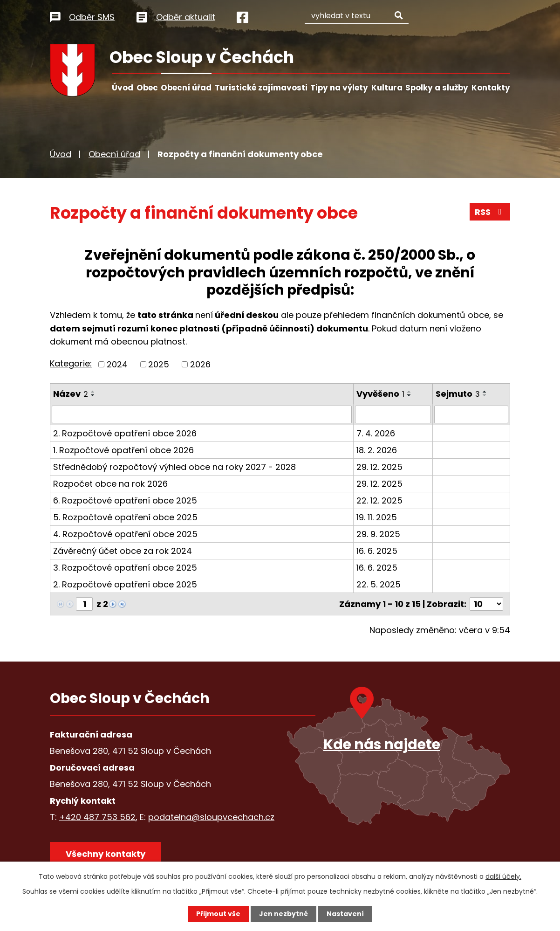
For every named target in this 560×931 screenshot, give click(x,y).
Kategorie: (71, 363)
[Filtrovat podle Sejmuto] (471, 414)
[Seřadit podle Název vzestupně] (93, 392)
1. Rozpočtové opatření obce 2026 (123, 450)
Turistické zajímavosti (261, 88)
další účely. (503, 876)
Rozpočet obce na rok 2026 (110, 484)
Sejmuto (458, 394)
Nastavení (345, 914)
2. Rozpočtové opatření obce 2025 (125, 584)
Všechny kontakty (106, 854)
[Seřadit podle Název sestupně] (93, 395)
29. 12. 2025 (379, 467)
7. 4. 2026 (376, 433)
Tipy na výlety (339, 88)
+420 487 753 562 (97, 817)
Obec (147, 88)
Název (71, 394)
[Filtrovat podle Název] (202, 414)
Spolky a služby (437, 88)
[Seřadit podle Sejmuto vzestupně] (485, 392)
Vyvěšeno (380, 394)
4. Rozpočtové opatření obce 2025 (125, 534)
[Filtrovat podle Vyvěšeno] (393, 414)
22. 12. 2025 (379, 500)
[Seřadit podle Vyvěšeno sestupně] (410, 395)
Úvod (123, 88)
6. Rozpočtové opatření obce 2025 (125, 500)
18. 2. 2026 (377, 450)
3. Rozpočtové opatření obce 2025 (125, 568)
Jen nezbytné (283, 914)
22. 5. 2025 (379, 584)
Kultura (387, 88)
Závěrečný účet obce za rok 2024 (123, 551)
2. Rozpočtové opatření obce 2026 (125, 433)
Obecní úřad (186, 88)
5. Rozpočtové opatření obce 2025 (125, 517)
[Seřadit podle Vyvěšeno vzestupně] (410, 392)
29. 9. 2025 (378, 534)
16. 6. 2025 (377, 551)
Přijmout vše (218, 914)
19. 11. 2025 (377, 517)
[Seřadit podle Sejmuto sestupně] (485, 395)
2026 (200, 364)
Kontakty (491, 88)
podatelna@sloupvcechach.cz (211, 817)
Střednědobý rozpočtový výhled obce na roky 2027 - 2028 (174, 467)
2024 (117, 364)
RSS (490, 212)
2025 (159, 364)
